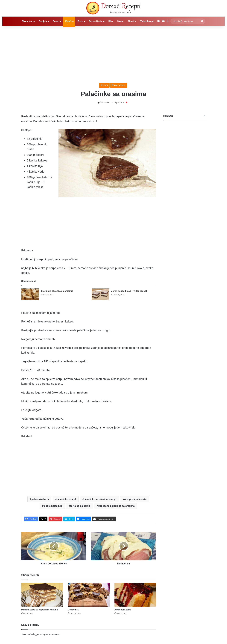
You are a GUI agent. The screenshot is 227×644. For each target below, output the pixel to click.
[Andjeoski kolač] (135, 595)
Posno (56, 21)
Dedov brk (73, 610)
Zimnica (132, 21)
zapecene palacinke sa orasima (116, 506)
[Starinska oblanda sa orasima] (30, 294)
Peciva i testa (96, 21)
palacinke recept (66, 499)
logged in (37, 634)
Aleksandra (105, 103)
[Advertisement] (113, 53)
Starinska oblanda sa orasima (57, 291)
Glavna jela (27, 21)
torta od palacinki (80, 506)
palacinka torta (40, 499)
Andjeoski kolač (123, 610)
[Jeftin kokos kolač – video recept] (100, 294)
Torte (80, 21)
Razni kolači (119, 85)
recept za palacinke (135, 499)
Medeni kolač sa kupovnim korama (39, 610)
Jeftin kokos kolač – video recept (129, 291)
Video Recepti (147, 21)
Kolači (68, 21)
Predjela (43, 21)
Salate (120, 21)
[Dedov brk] (89, 595)
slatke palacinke (53, 506)
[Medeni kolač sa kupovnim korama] (42, 595)
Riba (111, 21)
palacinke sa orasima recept (100, 499)
